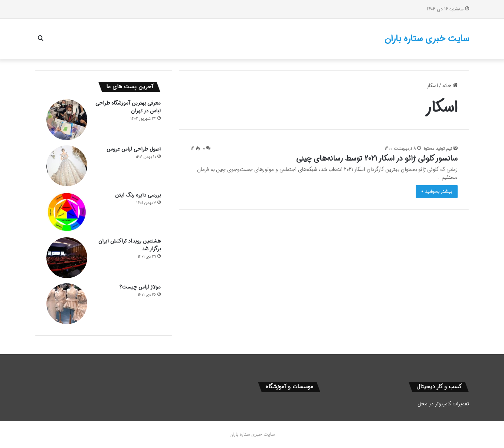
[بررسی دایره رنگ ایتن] (67, 212)
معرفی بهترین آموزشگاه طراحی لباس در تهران (128, 107)
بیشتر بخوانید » (437, 192)
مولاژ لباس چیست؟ (140, 287)
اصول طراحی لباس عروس (134, 149)
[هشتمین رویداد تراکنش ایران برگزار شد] (67, 258)
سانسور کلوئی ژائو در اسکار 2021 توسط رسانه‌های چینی (377, 159)
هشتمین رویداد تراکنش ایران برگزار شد (130, 245)
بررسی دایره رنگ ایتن (138, 195)
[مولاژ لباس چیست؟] (67, 304)
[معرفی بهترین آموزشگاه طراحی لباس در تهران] (67, 120)
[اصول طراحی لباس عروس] (67, 166)
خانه (450, 86)
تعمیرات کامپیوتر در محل (443, 404)
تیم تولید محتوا (438, 149)
